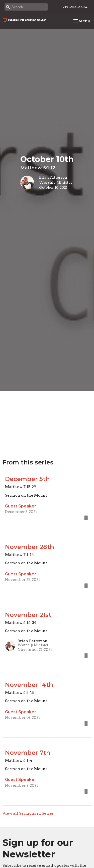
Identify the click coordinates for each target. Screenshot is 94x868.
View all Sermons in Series (28, 813)
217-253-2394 (75, 7)
